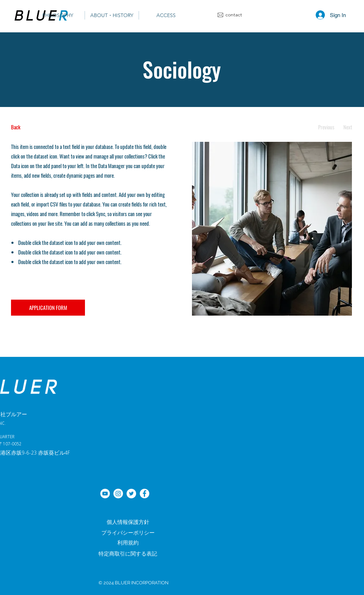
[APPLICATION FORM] (48, 308)
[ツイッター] (131, 494)
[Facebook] (144, 494)
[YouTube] (105, 494)
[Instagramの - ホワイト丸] (118, 494)
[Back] (38, 127)
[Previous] (326, 127)
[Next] (348, 127)
